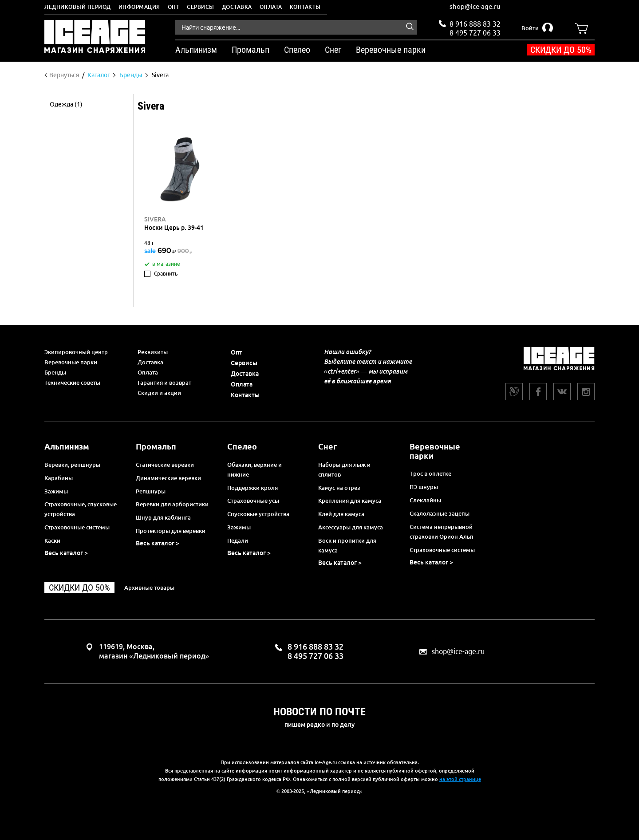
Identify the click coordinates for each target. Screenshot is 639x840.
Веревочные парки (71, 362)
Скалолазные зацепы (440, 513)
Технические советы (72, 383)
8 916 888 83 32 (475, 24)
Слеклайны (425, 500)
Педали (238, 540)
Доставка (237, 7)
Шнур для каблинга (163, 517)
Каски (52, 540)
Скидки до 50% (561, 50)
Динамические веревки (168, 478)
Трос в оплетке (430, 473)
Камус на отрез (339, 488)
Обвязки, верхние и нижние (254, 469)
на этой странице (460, 779)
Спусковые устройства (258, 514)
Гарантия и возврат (164, 383)
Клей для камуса (341, 514)
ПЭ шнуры (424, 487)
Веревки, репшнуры (72, 465)
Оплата (271, 7)
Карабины (59, 478)
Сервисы (201, 7)
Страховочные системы (77, 527)
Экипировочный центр (76, 352)
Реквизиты (153, 352)
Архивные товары (149, 588)
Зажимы (56, 491)
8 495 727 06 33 (475, 32)
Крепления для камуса (350, 501)
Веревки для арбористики (172, 504)
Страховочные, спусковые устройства (81, 509)
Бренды (55, 372)
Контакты (305, 7)
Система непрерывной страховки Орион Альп (442, 532)
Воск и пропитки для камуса (347, 545)
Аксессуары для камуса (351, 527)
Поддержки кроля (252, 488)
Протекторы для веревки (171, 531)
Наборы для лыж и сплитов (344, 469)
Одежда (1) (66, 104)
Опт (174, 7)
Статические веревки (165, 465)
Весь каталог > (66, 553)
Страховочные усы (253, 501)
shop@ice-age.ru (475, 6)
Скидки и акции (159, 393)
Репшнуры (151, 491)
